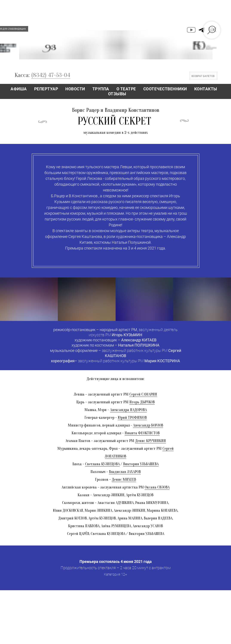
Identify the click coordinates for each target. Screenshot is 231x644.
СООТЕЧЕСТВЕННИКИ (165, 89)
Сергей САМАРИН (143, 394)
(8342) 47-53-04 (51, 75)
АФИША (19, 89)
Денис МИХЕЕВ (124, 480)
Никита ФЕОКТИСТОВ (142, 433)
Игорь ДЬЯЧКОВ (142, 402)
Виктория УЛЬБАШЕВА (141, 464)
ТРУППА (101, 89)
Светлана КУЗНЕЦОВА (102, 464)
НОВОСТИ (75, 89)
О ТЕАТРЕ (126, 89)
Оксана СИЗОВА (157, 487)
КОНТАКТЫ (206, 89)
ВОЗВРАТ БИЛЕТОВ (203, 76)
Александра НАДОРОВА (128, 410)
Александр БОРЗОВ (148, 425)
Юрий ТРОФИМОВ (132, 418)
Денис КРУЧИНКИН (151, 441)
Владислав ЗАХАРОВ (125, 472)
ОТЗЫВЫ (117, 94)
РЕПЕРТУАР (46, 89)
